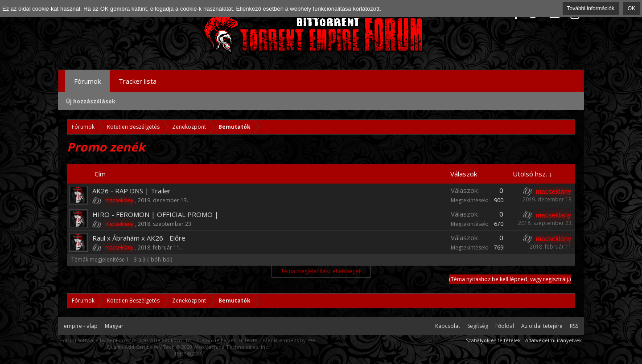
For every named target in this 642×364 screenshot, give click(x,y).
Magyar (114, 326)
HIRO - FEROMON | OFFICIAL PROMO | (155, 214)
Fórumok (87, 81)
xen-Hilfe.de (243, 340)
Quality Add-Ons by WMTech (188, 347)
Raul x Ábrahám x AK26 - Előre (139, 238)
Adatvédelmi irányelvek (554, 340)
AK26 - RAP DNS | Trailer (132, 191)
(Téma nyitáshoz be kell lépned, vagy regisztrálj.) (510, 279)
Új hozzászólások (91, 101)
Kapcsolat (448, 326)
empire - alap (81, 326)
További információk (591, 8)
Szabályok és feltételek (493, 340)
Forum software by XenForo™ (126, 340)
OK (632, 8)
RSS (574, 326)
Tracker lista (138, 81)
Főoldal (505, 326)
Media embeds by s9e (289, 340)
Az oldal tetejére (542, 326)
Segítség (478, 326)
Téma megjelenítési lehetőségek (321, 271)
